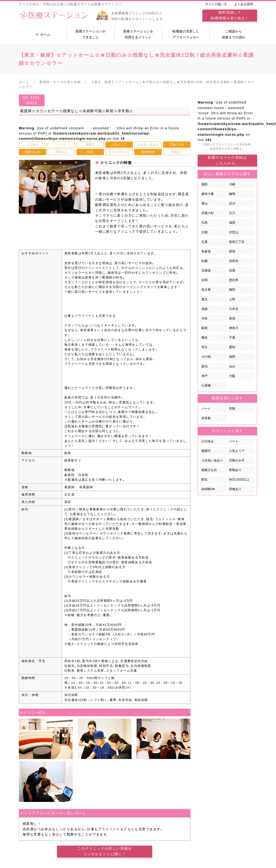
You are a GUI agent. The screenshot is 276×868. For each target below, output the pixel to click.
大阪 (232, 376)
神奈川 (234, 328)
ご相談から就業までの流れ (234, 34)
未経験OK (208, 489)
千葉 (232, 338)
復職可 (206, 451)
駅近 (204, 480)
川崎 (232, 184)
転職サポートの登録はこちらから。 (227, 160)
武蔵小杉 (208, 213)
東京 (204, 299)
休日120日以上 (239, 480)
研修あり (235, 489)
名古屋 (206, 290)
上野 (232, 299)
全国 (204, 280)
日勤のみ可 (237, 460)
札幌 (204, 261)
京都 (204, 232)
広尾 (204, 242)
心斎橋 (206, 386)
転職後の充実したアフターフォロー (186, 34)
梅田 (232, 290)
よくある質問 (244, 4)
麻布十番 (208, 194)
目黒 (232, 271)
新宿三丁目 (237, 242)
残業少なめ (209, 470)
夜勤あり (235, 470)
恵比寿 (234, 280)
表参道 (206, 251)
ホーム (43, 34)
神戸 (204, 376)
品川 (232, 204)
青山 (204, 204)
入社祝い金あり (212, 460)
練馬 (232, 194)
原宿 (232, 251)
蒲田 (204, 184)
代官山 (234, 232)
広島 (204, 223)
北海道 (206, 271)
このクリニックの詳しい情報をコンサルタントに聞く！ (105, 851)
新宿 (232, 319)
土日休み (208, 441)
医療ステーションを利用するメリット (138, 34)
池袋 (204, 309)
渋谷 (204, 319)
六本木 (234, 309)
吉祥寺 (234, 261)
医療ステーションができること (91, 34)
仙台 (232, 366)
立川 (232, 213)
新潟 (204, 366)
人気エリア (237, 451)
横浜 (204, 338)
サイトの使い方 (216, 4)
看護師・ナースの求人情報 (60, 82)
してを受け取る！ (230, 15)
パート (206, 409)
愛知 (232, 347)
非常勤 (206, 418)
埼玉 (204, 347)
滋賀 (232, 223)
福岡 (232, 357)
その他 (206, 357)
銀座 (204, 328)
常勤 (232, 409)
